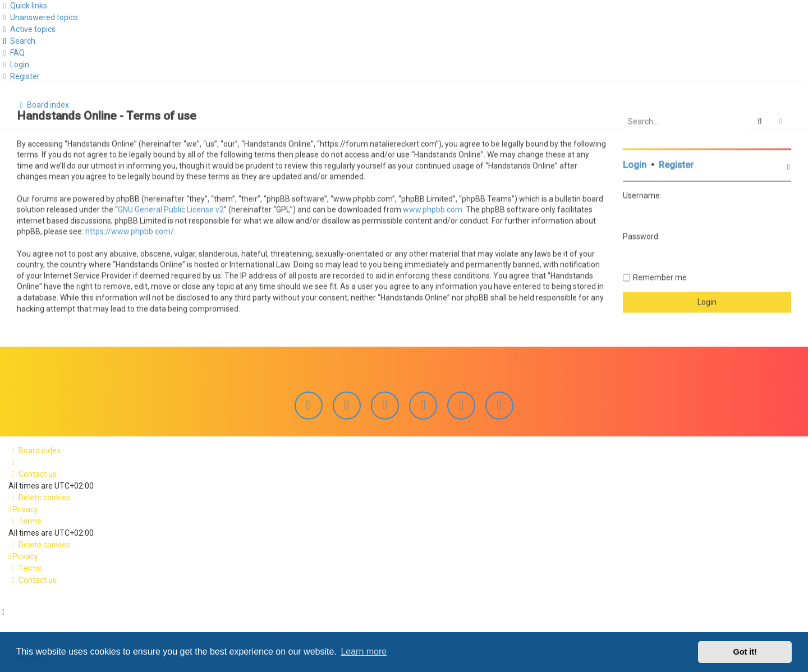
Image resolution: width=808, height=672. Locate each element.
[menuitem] (39, 17)
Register (676, 164)
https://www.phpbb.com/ (130, 231)
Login (635, 164)
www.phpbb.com (433, 209)
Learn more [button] (364, 652)
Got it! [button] (745, 652)
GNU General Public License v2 (171, 209)
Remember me (660, 276)
